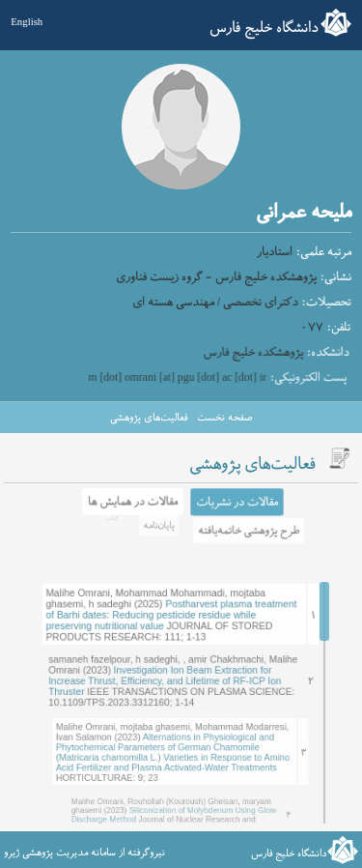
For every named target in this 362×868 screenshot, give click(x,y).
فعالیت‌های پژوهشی (149, 418)
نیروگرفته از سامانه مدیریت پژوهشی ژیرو (84, 853)
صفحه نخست (224, 418)
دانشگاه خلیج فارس (264, 28)
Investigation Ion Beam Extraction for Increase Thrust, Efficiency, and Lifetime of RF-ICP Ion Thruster (171, 667)
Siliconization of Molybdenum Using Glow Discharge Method (176, 804)
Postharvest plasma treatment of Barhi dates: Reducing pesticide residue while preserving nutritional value (175, 602)
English (27, 21)
